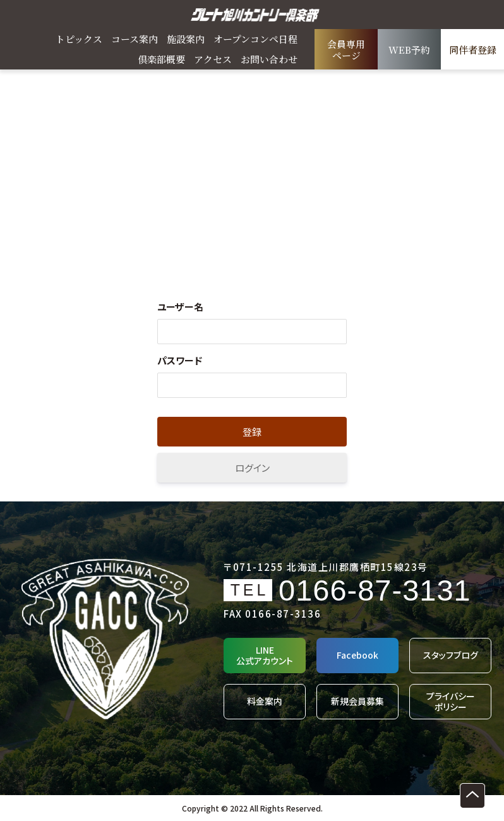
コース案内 (135, 39)
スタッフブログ (451, 655)
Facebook (357, 655)
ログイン (252, 468)
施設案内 (186, 39)
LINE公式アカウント (265, 655)
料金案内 (265, 701)
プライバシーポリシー (451, 701)
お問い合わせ (269, 59)
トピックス (79, 39)
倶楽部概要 (161, 59)
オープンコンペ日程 (255, 39)
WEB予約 (409, 50)
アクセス (213, 59)
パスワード (180, 360)
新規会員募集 (357, 701)
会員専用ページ (346, 50)
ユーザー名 (180, 307)
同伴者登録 (473, 50)
